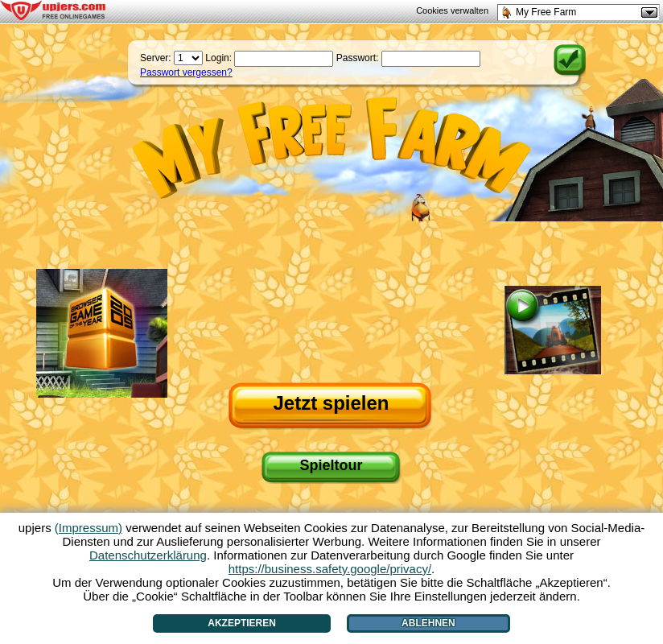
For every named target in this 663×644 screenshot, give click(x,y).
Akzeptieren (242, 623)
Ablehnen (428, 623)
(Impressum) (89, 528)
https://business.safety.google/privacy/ (330, 569)
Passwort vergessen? (186, 72)
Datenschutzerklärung (148, 555)
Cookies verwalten (452, 10)
